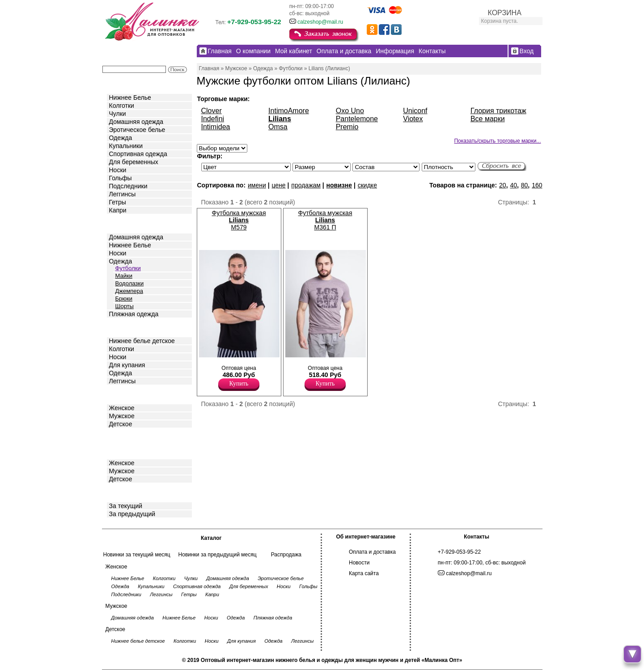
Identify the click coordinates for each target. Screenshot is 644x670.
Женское (122, 408)
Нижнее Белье (130, 98)
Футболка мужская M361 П (325, 220)
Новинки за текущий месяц (137, 555)
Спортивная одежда (138, 154)
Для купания (127, 365)
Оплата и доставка (372, 552)
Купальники (126, 146)
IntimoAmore (289, 111)
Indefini (213, 119)
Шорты (125, 306)
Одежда (121, 138)
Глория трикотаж (498, 111)
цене (278, 185)
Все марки (488, 119)
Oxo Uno (350, 111)
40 (513, 185)
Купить (239, 384)
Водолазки (130, 283)
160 (537, 185)
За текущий (126, 506)
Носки (118, 170)
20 (503, 185)
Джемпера (129, 291)
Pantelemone (357, 119)
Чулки (118, 114)
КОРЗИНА (505, 13)
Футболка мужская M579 (239, 220)
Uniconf (415, 111)
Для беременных (134, 162)
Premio (347, 127)
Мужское (122, 416)
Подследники (128, 186)
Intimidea (216, 127)
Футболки (128, 268)
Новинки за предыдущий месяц (218, 555)
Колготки (122, 106)
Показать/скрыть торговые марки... (497, 141)
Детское (122, 327)
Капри (118, 210)
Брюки (124, 299)
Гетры (118, 202)
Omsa (278, 127)
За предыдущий (132, 514)
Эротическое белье (137, 130)
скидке (367, 185)
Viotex (413, 119)
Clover (212, 111)
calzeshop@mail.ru (320, 22)
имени (257, 185)
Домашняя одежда (136, 122)
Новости (359, 563)
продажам (306, 185)
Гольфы (121, 178)
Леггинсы (123, 194)
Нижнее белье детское (142, 341)
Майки (124, 276)
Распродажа (286, 555)
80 (525, 185)
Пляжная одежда (134, 314)
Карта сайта (364, 573)
